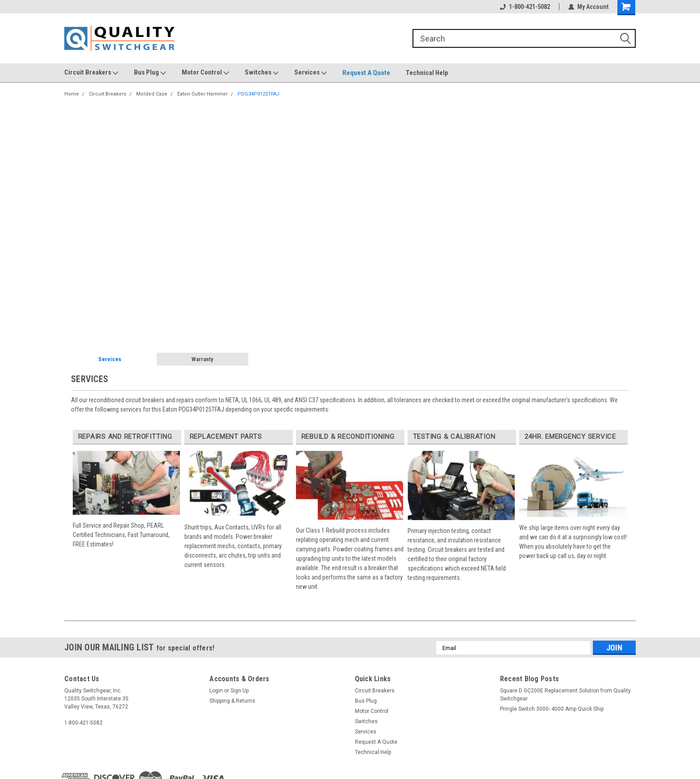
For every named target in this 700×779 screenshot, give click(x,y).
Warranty (202, 359)
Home (72, 94)
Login (216, 691)
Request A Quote (366, 73)
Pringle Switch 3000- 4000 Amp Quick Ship (552, 709)
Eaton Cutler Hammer (202, 94)
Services (310, 73)
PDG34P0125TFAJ (258, 94)
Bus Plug (150, 73)
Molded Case (152, 94)
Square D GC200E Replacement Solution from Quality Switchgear (565, 695)
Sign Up (240, 691)
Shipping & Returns (232, 701)
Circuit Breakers (91, 73)
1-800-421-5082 (525, 7)
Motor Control (205, 73)
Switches (262, 73)
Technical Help (427, 73)
